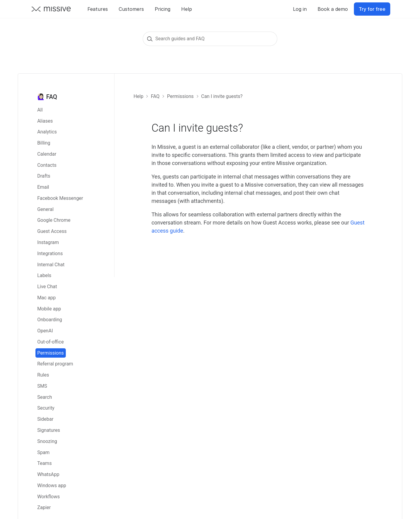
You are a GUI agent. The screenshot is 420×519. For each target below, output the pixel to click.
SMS (42, 386)
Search (45, 397)
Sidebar (45, 419)
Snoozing (47, 441)
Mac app (47, 298)
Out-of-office (50, 342)
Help (187, 9)
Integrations (50, 253)
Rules (43, 375)
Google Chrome (54, 220)
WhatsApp (48, 474)
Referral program (55, 364)
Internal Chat (51, 265)
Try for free (372, 9)
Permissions (50, 353)
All (40, 110)
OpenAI (45, 331)
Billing (44, 143)
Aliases (45, 121)
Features (98, 9)
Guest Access (52, 231)
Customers (131, 9)
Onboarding (50, 320)
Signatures (49, 430)
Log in (300, 9)
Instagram (48, 242)
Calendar (47, 154)
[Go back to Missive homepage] (51, 9)
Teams (44, 463)
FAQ (155, 96)
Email (43, 187)
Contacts (47, 165)
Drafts (44, 176)
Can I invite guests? (222, 96)
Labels (44, 275)
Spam (43, 452)
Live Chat (47, 287)
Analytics (47, 132)
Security (46, 408)
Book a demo (333, 9)
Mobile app (49, 309)
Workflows (49, 497)
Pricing (163, 9)
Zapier (44, 507)
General (45, 209)
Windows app (52, 485)
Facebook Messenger (60, 198)
